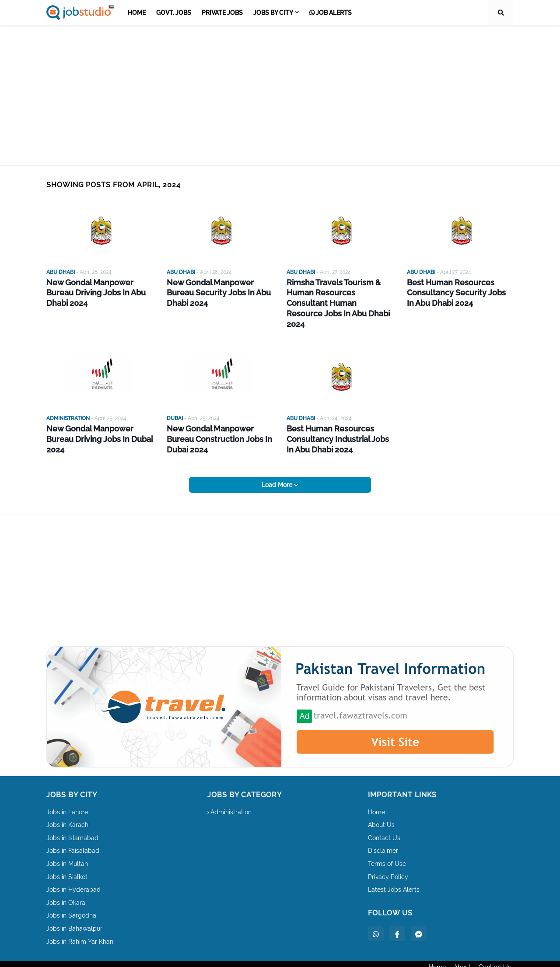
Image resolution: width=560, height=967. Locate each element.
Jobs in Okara (66, 883)
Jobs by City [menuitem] (273, 13)
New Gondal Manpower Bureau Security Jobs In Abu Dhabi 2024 (219, 291)
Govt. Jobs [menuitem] (174, 13)
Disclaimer (383, 831)
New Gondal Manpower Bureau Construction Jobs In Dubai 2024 (219, 421)
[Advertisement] (280, 95)
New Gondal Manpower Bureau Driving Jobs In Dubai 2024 (99, 417)
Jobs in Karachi (68, 805)
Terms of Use (387, 844)
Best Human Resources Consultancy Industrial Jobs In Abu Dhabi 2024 (337, 421)
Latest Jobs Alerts (394, 870)
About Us (381, 805)
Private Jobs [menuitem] (222, 13)
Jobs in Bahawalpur (74, 909)
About (462, 954)
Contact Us (384, 818)
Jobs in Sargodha (71, 896)
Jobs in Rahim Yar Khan (80, 921)
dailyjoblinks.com (123, 954)
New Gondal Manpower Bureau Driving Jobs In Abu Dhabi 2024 (99, 286)
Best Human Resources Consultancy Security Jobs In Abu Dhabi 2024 (456, 291)
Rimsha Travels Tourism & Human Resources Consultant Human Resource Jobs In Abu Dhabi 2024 (337, 295)
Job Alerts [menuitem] (331, 13)
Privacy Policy (388, 857)
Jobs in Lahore (67, 792)
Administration (231, 792)
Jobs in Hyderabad (73, 870)
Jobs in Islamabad (72, 818)
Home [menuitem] (137, 13)
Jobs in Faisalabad (73, 831)
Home (376, 792)
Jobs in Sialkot (67, 857)
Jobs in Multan (67, 844)
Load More (278, 465)
